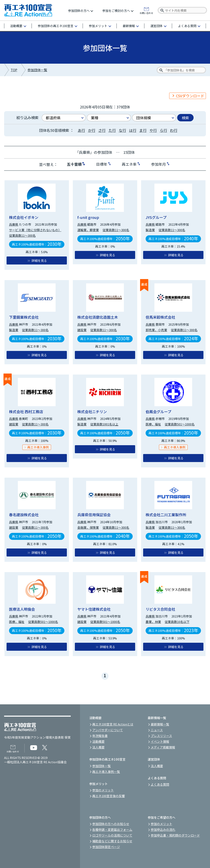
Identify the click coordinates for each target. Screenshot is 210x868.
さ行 (102, 130)
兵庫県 (14, 224)
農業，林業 (153, 622)
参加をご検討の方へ (116, 11)
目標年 (102, 164)
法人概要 (98, 747)
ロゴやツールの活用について (112, 835)
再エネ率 (129, 164)
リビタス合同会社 (160, 609)
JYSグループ (156, 217)
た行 (112, 130)
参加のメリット (103, 790)
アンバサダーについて (108, 730)
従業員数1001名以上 (104, 424)
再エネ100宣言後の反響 (109, 796)
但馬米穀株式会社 (160, 317)
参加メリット (98, 26)
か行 (92, 130)
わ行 (174, 130)
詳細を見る (39, 260)
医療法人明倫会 (22, 609)
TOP (14, 70)
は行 (133, 130)
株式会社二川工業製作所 (166, 515)
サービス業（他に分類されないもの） (35, 230)
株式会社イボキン (24, 217)
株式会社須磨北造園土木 (98, 317)
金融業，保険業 (88, 527)
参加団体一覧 (37, 70)
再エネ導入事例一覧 (106, 772)
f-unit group (88, 217)
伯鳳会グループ (158, 412)
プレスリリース (161, 736)
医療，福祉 (153, 424)
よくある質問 (187, 26)
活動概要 (16, 26)
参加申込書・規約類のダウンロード (175, 835)
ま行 (143, 130)
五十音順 (74, 164)
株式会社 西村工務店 (26, 412)
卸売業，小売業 (156, 330)
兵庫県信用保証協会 (94, 515)
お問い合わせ (146, 13)
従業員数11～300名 (22, 235)
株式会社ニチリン (92, 412)
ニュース (157, 730)
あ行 (81, 130)
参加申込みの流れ (163, 829)
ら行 (163, 130)
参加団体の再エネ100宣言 (56, 26)
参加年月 (159, 164)
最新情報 (129, 26)
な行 (122, 130)
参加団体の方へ (79, 11)
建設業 (82, 330)
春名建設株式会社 (24, 515)
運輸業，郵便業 (88, 230)
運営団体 (156, 26)
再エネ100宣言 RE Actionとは (113, 724)
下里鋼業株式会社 (24, 317)
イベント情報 (160, 741)
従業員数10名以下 (177, 622)
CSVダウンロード (190, 96)
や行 (153, 130)
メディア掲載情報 (163, 747)
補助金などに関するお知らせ (112, 841)
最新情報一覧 (160, 724)
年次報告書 (100, 736)
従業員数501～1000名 (180, 424)
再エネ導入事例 (38, 447)
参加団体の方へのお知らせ (111, 824)
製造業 (150, 230)
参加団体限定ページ (106, 847)
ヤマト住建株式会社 (94, 609)
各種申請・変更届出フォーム (112, 829)
